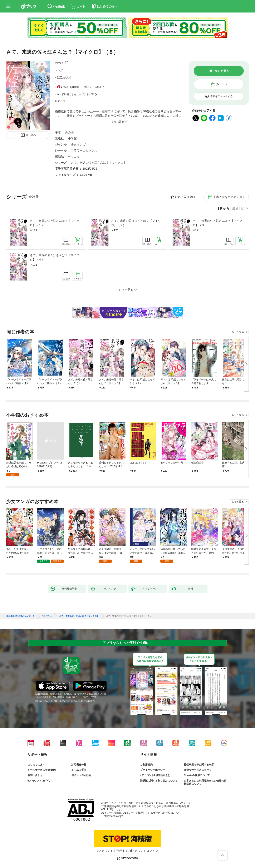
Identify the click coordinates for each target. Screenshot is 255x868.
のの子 (59, 63)
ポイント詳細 (93, 87)
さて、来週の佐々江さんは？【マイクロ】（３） (217, 223)
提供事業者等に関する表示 (199, 765)
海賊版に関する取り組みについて (159, 781)
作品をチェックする (221, 96)
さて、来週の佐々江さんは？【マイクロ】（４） (55, 257)
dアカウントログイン (40, 781)
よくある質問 (79, 770)
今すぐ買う (222, 71)
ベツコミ (74, 157)
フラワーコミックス (84, 150)
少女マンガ (78, 144)
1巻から (223, 209)
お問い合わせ (35, 775)
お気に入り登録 (185, 197)
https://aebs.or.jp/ (113, 816)
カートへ (222, 84)
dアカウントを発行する (112, 851)
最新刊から (240, 209)
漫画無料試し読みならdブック (20, 616)
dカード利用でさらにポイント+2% (75, 94)
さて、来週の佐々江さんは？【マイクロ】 (99, 163)
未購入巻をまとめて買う (229, 197)
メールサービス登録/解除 (42, 770)
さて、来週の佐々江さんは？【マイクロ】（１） (55, 223)
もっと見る (238, 332)
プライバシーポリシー (153, 770)
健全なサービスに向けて (198, 770)
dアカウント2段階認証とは (155, 775)
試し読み (31, 135)
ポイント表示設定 (81, 775)
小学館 (72, 138)
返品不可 (60, 101)
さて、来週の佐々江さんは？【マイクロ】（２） (136, 223)
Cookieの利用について (197, 775)
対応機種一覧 (79, 765)
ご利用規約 (146, 765)
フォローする (67, 63)
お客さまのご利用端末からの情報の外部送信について (205, 782)
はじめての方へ (36, 765)
